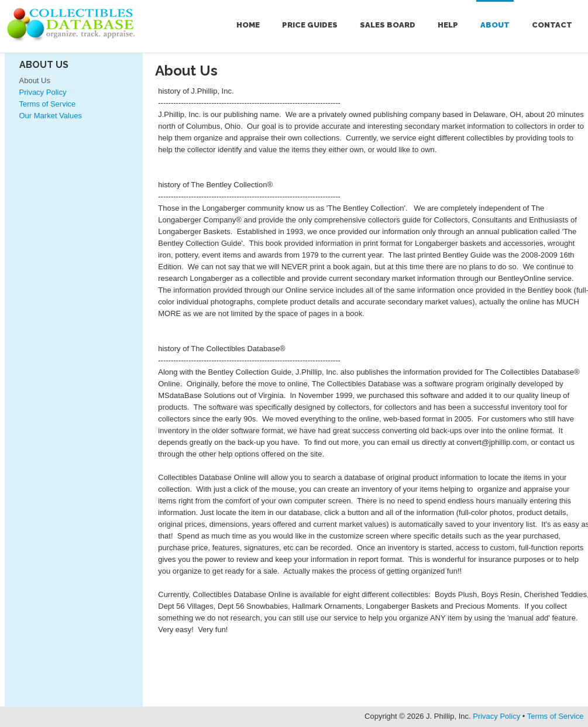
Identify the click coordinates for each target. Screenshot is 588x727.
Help (448, 25)
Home (248, 25)
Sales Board (388, 25)
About (495, 25)
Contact (552, 25)
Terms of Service (48, 104)
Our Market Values (51, 116)
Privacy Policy (43, 92)
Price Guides (310, 25)
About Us (44, 65)
